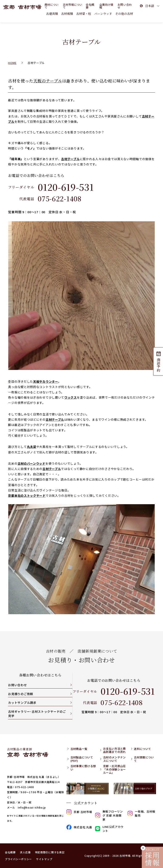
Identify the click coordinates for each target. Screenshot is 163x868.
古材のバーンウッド (32, 463)
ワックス (71, 397)
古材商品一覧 (79, 749)
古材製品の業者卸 (28, 752)
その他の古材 (124, 14)
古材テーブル (70, 159)
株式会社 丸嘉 (79, 827)
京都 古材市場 (79, 812)
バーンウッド (103, 14)
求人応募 (25, 852)
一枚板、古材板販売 (141, 813)
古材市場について (72, 6)
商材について (51, 6)
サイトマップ (44, 859)
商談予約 (158, 361)
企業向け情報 (106, 6)
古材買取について (144, 759)
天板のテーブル (48, 81)
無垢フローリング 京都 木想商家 (109, 815)
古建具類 (52, 14)
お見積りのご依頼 (21, 694)
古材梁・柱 (84, 14)
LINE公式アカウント (109, 829)
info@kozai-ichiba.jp (32, 807)
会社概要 (90, 6)
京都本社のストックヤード (27, 495)
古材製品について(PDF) (82, 759)
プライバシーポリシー (18, 859)
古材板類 (67, 14)
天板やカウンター (46, 381)
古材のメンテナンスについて (115, 759)
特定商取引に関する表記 (50, 852)
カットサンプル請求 (22, 703)
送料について (142, 749)
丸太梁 (32, 447)
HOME (12, 63)
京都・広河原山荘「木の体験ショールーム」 (115, 769)
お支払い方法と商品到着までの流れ (115, 750)
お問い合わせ (17, 685)
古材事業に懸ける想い (83, 768)
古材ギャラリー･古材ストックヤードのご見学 (37, 714)
